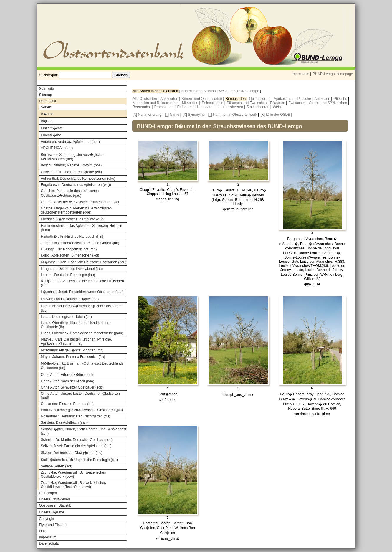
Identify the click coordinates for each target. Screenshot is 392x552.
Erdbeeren (186, 107)
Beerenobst (142, 107)
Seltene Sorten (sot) (57, 466)
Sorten (46, 107)
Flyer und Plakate (53, 525)
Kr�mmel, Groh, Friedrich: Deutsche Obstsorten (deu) (84, 262)
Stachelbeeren (258, 107)
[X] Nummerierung (147, 115)
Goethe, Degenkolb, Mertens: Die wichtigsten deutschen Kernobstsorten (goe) (76, 210)
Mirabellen (191, 103)
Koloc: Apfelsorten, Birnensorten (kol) (70, 255)
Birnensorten (236, 99)
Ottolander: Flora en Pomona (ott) (67, 404)
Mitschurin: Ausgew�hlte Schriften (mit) (72, 350)
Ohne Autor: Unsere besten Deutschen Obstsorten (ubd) (80, 396)
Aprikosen (323, 99)
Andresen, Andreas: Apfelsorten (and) (70, 142)
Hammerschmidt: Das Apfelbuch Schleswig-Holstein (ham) (82, 228)
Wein (277, 107)
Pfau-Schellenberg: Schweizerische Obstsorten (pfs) (82, 410)
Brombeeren (164, 107)
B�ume (47, 114)
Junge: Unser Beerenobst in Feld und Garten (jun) (80, 243)
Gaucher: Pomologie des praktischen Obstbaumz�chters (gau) (70, 193)
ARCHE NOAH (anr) (57, 148)
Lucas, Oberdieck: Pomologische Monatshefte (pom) (82, 333)
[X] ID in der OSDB (276, 115)
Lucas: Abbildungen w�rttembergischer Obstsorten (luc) (81, 308)
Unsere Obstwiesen (55, 499)
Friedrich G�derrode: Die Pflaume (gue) (73, 219)
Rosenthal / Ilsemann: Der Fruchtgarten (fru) (76, 416)
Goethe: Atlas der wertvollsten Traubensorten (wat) (81, 202)
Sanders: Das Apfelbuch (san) (64, 422)
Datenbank (48, 101)
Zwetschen (298, 103)
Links (43, 531)
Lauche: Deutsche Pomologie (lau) (68, 275)
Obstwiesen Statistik (55, 505)
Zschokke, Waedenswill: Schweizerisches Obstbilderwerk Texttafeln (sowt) (73, 485)
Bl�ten (47, 121)
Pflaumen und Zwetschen (247, 103)
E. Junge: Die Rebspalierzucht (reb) (69, 249)
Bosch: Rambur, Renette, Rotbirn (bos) (71, 165)
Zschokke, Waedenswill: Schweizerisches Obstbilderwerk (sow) (73, 475)
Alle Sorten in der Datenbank (156, 91)
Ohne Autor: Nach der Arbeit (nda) (68, 381)
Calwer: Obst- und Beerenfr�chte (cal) (71, 172)
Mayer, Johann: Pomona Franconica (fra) (73, 357)
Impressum (301, 74)
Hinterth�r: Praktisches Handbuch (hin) (72, 237)
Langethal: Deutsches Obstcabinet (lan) (72, 269)
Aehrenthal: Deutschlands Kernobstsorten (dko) (78, 179)
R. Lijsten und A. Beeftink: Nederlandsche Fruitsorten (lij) (82, 283)
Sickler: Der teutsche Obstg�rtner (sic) (72, 453)
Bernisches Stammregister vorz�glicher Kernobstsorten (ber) (72, 157)
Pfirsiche (341, 99)
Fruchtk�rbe (51, 135)
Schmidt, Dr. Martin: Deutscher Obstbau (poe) (77, 440)
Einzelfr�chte (52, 128)
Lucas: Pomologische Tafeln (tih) (66, 317)
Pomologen (48, 493)
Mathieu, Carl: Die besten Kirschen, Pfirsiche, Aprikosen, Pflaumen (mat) (76, 341)
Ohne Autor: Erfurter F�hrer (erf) (67, 375)
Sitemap (46, 95)
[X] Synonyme (194, 115)
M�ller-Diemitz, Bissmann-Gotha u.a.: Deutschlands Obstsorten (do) (82, 366)
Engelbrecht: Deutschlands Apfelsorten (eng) (76, 185)
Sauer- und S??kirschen (329, 103)
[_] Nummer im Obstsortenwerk (233, 115)
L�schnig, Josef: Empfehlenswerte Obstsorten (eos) (82, 292)
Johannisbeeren (231, 107)
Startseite (47, 89)
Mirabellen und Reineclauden (156, 103)
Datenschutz (49, 543)
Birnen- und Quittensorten (202, 99)
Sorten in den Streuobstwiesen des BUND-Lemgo (221, 91)
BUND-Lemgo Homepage (333, 74)
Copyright (47, 519)
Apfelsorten (170, 99)
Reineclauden (213, 103)
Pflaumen (278, 103)
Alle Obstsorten (145, 99)
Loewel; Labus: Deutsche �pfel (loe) (70, 299)
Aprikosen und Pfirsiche (293, 99)
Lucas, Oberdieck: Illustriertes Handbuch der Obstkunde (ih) (76, 325)
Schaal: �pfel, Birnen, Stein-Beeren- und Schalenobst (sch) (84, 431)
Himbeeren (206, 107)
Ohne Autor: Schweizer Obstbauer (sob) (72, 387)
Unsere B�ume (52, 512)
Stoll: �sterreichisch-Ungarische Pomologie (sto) (79, 460)
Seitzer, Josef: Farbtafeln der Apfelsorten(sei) (76, 446)
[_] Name (172, 115)
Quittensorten (260, 99)
